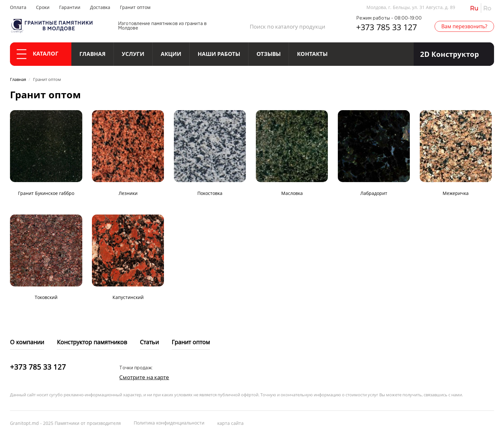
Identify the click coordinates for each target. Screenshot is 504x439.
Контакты (312, 54)
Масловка (292, 193)
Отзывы (269, 54)
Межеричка (456, 193)
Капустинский (128, 297)
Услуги (133, 54)
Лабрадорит (374, 193)
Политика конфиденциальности (169, 423)
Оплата (18, 7)
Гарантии (70, 7)
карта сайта (230, 423)
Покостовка (210, 193)
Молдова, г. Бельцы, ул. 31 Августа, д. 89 (411, 7)
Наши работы (219, 54)
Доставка (100, 7)
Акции (171, 54)
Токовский (46, 297)
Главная (92, 54)
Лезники (128, 193)
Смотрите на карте (144, 377)
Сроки (43, 7)
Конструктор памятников (92, 342)
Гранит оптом (135, 7)
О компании (27, 342)
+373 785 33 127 (387, 27)
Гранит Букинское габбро (46, 193)
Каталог (38, 54)
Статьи (149, 342)
